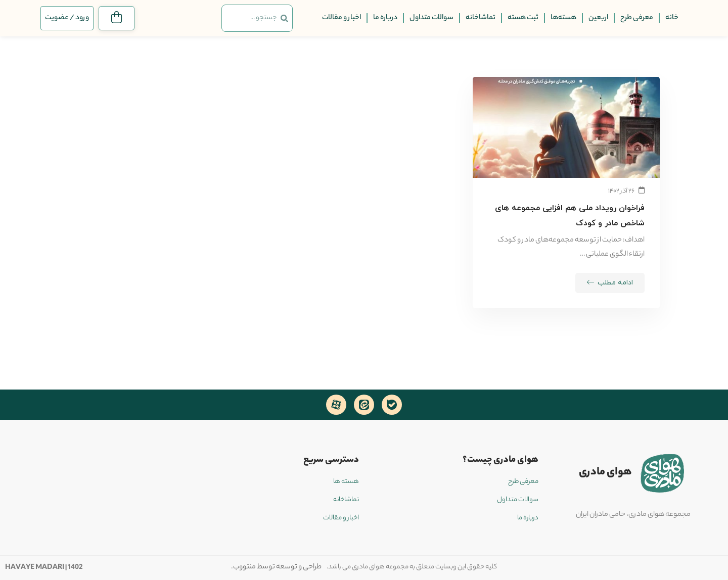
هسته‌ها (563, 18)
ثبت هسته (523, 18)
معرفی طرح (637, 18)
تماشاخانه (481, 18)
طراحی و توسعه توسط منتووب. (276, 567)
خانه (672, 18)
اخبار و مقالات (342, 18)
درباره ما (385, 18)
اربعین (598, 18)
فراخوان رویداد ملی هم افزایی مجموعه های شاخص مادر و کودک (570, 216)
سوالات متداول (431, 18)
